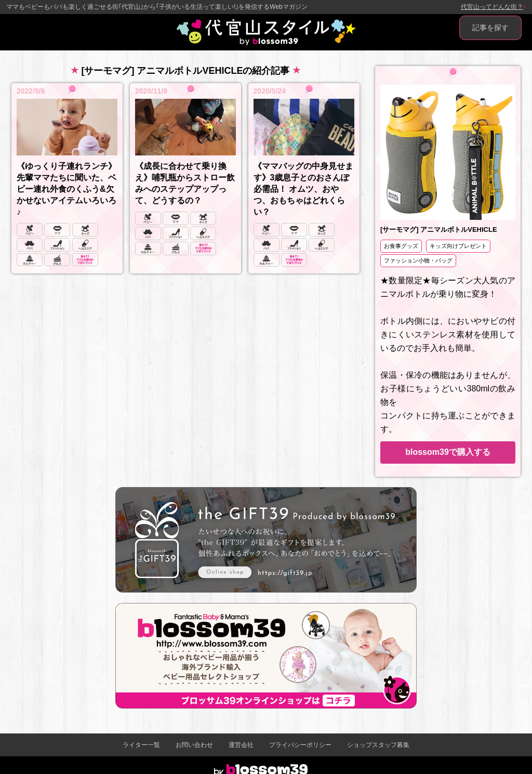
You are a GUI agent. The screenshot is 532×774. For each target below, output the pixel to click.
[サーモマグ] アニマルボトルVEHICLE (439, 229)
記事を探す (490, 28)
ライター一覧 (141, 745)
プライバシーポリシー (300, 745)
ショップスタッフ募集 (378, 745)
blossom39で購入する (448, 452)
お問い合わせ (194, 745)
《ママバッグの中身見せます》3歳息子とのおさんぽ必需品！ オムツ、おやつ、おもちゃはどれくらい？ (303, 189)
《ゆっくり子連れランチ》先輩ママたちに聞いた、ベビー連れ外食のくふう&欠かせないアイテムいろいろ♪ (66, 189)
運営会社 (241, 745)
